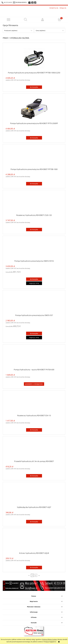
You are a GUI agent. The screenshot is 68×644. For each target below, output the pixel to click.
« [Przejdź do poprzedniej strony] (29, 575)
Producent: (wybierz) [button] (11, 30)
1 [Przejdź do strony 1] (32, 575)
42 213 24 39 (7, 2)
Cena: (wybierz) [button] (41, 30)
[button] (8, 20)
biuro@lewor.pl (21, 2)
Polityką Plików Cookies (49, 639)
